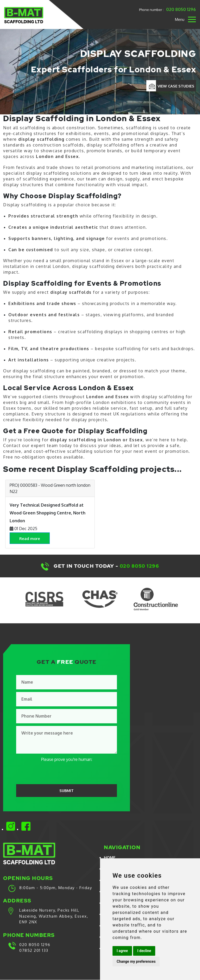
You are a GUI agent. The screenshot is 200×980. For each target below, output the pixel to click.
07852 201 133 (34, 951)
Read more (31, 539)
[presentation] (56, 773)
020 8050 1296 (181, 9)
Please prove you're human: (67, 759)
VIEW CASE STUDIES (175, 86)
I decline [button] (144, 951)
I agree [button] (122, 951)
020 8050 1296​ (140, 566)
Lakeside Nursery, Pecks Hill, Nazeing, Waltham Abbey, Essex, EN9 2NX (54, 917)
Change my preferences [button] (136, 961)
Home (110, 858)
